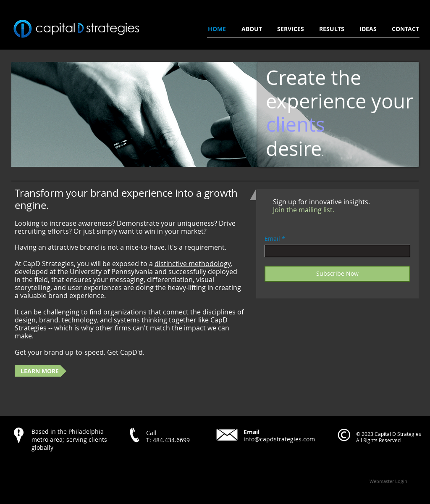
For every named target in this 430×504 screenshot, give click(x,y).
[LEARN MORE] (41, 371)
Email (272, 239)
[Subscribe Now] (337, 274)
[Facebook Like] (64, 465)
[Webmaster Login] (388, 481)
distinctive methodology (193, 264)
